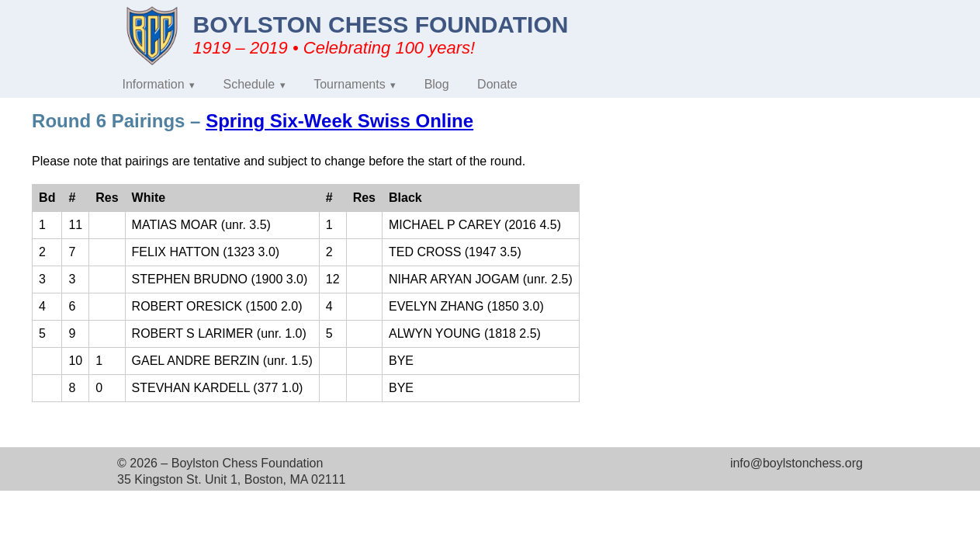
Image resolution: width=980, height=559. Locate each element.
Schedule (249, 84)
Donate (497, 84)
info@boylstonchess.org (796, 463)
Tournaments (350, 84)
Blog (437, 84)
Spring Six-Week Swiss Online (339, 121)
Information (154, 84)
